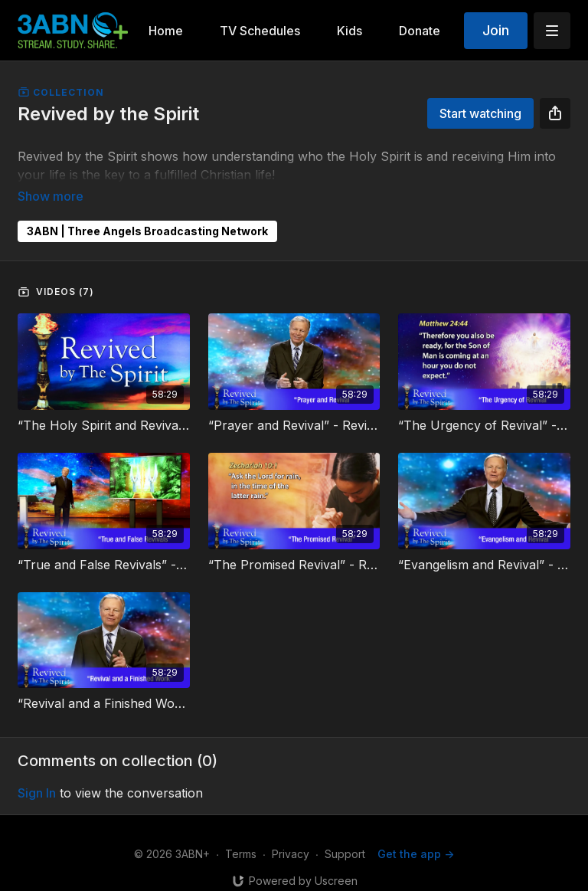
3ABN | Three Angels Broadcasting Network (147, 210)
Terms (241, 832)
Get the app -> (416, 832)
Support (345, 832)
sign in (37, 771)
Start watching (480, 113)
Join (496, 30)
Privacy (291, 832)
